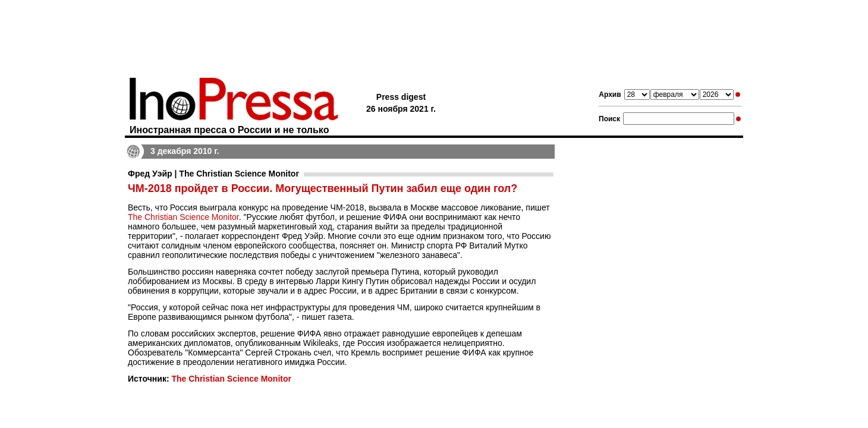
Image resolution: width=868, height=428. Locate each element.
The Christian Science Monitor (183, 217)
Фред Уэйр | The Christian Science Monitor (213, 174)
